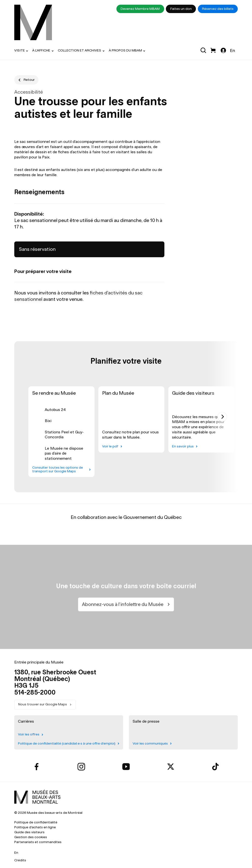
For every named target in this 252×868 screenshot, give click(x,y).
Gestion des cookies (31, 837)
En (232, 50)
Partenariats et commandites (38, 842)
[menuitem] (33, 22)
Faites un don (181, 9)
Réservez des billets (218, 9)
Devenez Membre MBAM (140, 9)
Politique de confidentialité (36, 822)
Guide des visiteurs (29, 832)
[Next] (222, 417)
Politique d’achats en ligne (35, 827)
